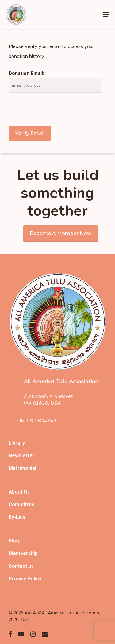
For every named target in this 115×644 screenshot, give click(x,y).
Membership (23, 553)
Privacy (18, 579)
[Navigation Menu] (106, 14)
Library (17, 443)
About (16, 492)
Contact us (21, 566)
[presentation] (55, 109)
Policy (34, 579)
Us (27, 492)
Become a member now (61, 233)
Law (21, 517)
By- (12, 517)
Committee (22, 504)
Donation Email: (26, 73)
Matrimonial (22, 468)
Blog (14, 541)
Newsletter (22, 456)
